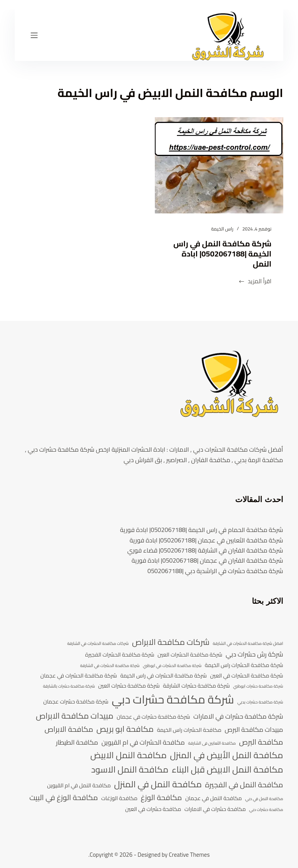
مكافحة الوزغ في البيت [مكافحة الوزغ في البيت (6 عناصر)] (64, 798)
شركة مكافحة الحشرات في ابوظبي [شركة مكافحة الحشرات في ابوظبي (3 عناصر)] (172, 666)
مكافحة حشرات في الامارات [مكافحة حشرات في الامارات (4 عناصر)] (215, 809)
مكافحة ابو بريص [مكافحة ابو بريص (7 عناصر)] (125, 729)
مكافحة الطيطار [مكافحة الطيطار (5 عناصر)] (77, 743)
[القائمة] (34, 35)
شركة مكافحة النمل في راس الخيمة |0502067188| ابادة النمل (223, 254)
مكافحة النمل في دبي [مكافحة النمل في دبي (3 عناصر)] (264, 799)
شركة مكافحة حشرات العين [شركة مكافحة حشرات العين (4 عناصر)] (129, 686)
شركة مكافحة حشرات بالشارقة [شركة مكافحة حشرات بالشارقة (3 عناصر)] (69, 686)
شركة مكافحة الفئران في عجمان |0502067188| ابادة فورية (207, 560)
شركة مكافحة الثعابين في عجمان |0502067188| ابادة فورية (206, 540)
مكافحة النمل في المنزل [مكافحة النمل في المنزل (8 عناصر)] (158, 784)
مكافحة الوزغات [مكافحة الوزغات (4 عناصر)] (120, 798)
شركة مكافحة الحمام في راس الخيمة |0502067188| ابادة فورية (201, 530)
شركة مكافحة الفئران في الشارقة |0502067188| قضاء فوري (205, 550)
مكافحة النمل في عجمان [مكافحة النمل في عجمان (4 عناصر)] (213, 798)
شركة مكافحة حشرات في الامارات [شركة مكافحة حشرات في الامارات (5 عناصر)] (238, 717)
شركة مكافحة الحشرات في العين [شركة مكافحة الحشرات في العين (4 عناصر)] (247, 676)
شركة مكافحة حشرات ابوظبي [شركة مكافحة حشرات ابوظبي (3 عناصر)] (258, 686)
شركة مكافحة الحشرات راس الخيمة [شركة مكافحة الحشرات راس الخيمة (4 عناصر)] (244, 665)
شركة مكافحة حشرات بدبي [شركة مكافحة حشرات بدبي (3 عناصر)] (260, 702)
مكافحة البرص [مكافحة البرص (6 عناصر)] (261, 742)
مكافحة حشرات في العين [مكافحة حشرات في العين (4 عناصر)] (153, 809)
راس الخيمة (222, 229)
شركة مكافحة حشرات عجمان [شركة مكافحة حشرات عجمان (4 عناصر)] (76, 702)
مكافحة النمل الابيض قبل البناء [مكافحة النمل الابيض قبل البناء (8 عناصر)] (227, 770)
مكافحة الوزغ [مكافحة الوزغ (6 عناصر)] (161, 798)
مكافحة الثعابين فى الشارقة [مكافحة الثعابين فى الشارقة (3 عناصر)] (212, 743)
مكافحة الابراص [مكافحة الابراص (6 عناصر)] (69, 729)
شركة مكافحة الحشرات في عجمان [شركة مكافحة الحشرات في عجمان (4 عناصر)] (79, 676)
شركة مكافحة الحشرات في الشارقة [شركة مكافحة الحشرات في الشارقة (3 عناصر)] (110, 666)
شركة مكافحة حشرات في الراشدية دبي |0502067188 (215, 571)
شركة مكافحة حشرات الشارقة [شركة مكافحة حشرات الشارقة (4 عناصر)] (196, 686)
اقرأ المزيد (255, 282)
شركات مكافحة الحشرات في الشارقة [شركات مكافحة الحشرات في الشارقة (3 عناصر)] (98, 644)
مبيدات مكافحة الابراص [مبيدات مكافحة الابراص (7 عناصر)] (75, 716)
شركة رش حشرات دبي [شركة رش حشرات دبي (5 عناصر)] (254, 655)
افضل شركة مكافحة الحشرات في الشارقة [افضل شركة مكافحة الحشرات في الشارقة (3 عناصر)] (248, 644)
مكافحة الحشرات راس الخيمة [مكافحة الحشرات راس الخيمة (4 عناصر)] (189, 730)
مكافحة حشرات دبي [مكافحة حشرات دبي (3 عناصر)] (266, 810)
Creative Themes (189, 855)
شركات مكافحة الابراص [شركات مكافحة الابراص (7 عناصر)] (171, 642)
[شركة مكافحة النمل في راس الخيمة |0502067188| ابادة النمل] (219, 165)
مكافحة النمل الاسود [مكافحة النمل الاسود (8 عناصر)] (130, 770)
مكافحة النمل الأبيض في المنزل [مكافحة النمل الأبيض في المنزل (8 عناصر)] (227, 755)
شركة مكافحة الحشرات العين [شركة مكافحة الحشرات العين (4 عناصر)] (190, 655)
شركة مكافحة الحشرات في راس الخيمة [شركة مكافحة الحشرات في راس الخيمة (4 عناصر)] (164, 676)
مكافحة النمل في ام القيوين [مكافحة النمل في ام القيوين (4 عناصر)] (79, 786)
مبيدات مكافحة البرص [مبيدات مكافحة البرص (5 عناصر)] (254, 730)
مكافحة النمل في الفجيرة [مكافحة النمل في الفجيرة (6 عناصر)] (244, 785)
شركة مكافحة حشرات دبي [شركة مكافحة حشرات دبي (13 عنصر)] (173, 700)
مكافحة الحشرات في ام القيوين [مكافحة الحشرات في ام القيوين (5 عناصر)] (143, 743)
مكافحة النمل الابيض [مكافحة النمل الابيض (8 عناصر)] (129, 755)
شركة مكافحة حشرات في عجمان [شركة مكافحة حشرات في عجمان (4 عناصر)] (153, 717)
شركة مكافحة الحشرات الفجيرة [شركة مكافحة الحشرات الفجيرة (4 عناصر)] (120, 655)
